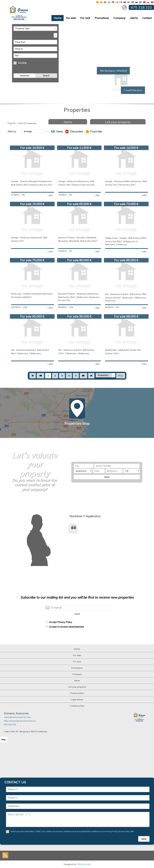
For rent (85, 18)
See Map (22, 63)
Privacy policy (77, 693)
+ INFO (50, 195)
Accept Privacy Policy (61, 622)
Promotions (102, 18)
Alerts (134, 18)
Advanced (24, 76)
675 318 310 (10, 725)
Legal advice (77, 699)
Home (58, 18)
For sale (71, 18)
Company (119, 18)
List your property (118, 122)
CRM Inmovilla (83, 864)
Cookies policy (77, 706)
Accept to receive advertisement (66, 627)
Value (107, 477)
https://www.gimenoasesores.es (20, 721)
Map (4, 740)
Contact (147, 18)
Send (77, 614)
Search (46, 76)
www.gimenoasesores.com (17, 717)
